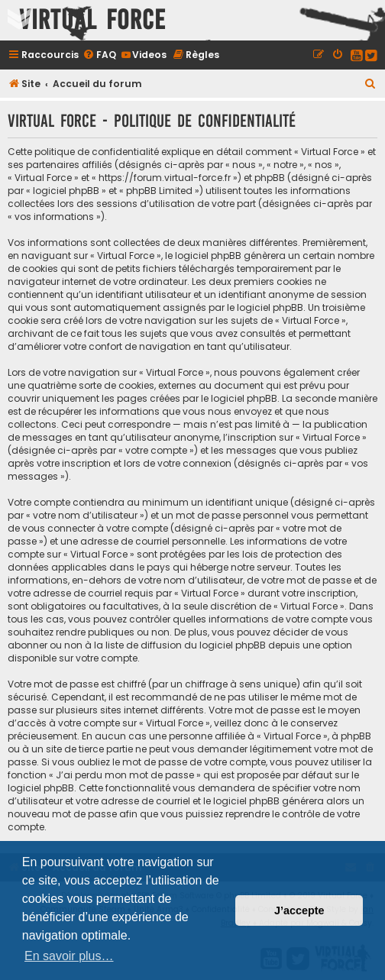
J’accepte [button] (299, 910)
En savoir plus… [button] (69, 956)
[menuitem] (99, 55)
